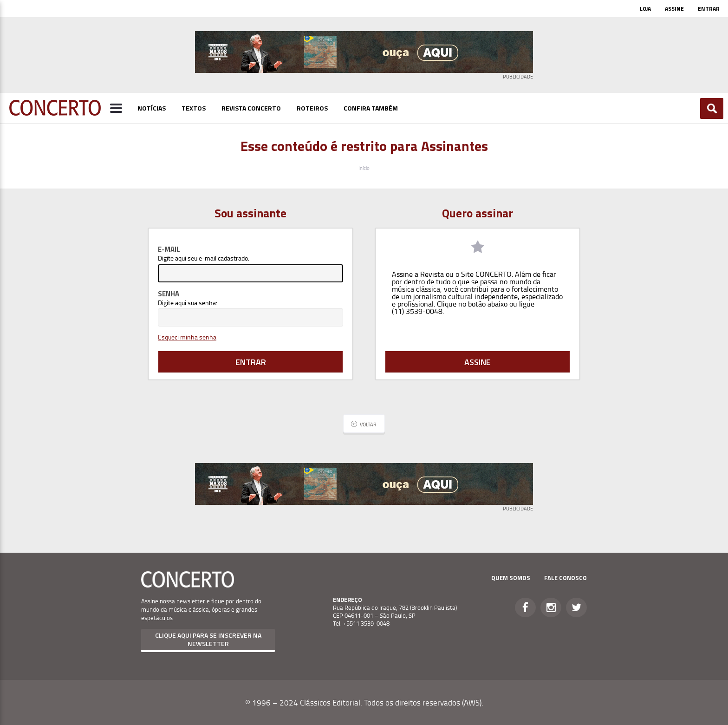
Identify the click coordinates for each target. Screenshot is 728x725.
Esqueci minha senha (187, 337)
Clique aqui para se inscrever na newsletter (208, 639)
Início (364, 168)
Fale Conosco (565, 578)
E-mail (169, 249)
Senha (169, 294)
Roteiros (312, 108)
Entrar (709, 9)
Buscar (712, 108)
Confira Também (371, 108)
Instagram (551, 607)
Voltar (368, 424)
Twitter (576, 607)
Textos (194, 108)
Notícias (152, 108)
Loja (645, 9)
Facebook (525, 607)
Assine (674, 9)
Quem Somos (511, 578)
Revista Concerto (251, 108)
